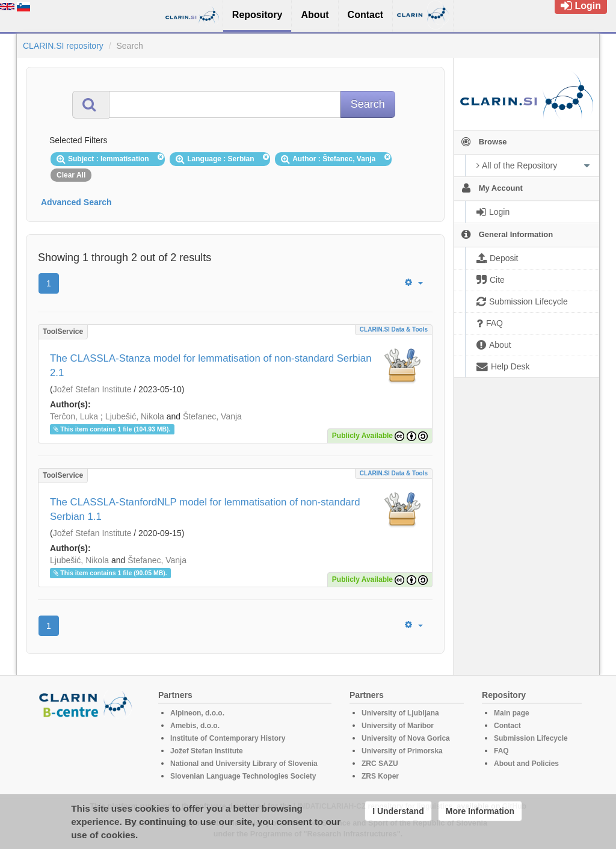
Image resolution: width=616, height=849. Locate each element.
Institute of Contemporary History (228, 738)
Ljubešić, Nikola (135, 416)
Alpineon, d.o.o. (197, 713)
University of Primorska (402, 751)
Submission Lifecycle (531, 738)
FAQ (501, 751)
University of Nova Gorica (406, 738)
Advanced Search (76, 202)
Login (581, 6)
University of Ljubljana (400, 713)
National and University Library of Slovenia (244, 764)
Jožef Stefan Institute (92, 389)
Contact (507, 726)
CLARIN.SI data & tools (394, 329)
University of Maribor (398, 726)
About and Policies (526, 764)
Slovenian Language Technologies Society (243, 776)
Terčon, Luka (74, 416)
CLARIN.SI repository (63, 46)
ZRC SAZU (380, 764)
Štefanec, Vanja (212, 416)
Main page (512, 713)
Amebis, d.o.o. (195, 726)
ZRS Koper (380, 776)
